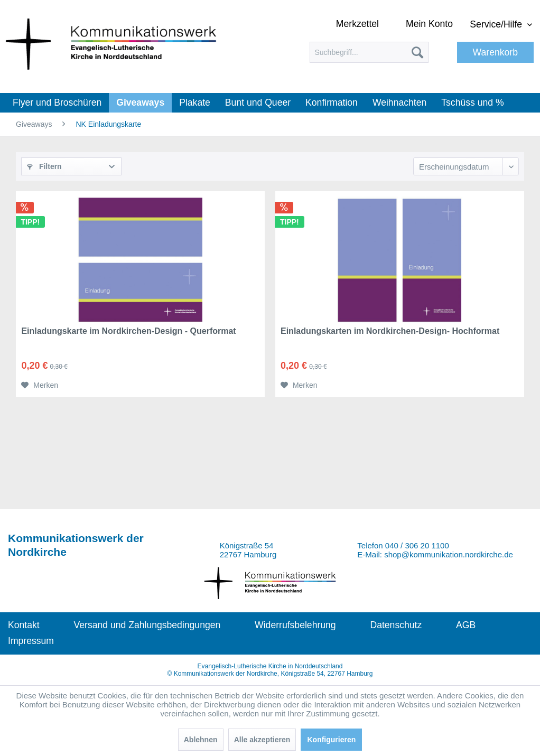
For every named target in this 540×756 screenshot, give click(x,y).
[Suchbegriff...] (369, 52)
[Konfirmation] (332, 103)
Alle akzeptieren (262, 740)
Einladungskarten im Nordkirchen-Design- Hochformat (390, 331)
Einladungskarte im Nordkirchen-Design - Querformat (128, 331)
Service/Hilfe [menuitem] (497, 24)
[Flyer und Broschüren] (57, 103)
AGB (466, 625)
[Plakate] (195, 103)
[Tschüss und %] (472, 103)
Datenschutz (396, 625)
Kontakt (24, 625)
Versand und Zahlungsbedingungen (147, 625)
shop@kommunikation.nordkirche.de (449, 554)
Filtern (44, 166)
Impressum (31, 641)
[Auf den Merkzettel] (40, 385)
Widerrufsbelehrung (295, 625)
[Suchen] (417, 52)
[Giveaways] (140, 103)
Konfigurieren (331, 740)
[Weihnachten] (399, 103)
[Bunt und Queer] (258, 103)
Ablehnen (201, 740)
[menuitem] (369, 52)
